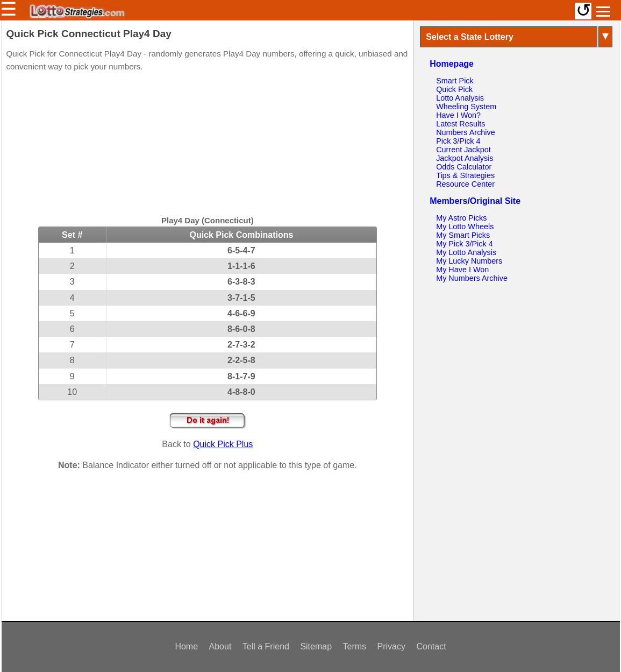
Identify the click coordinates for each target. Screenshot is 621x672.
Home (186, 646)
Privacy (391, 646)
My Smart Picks (463, 235)
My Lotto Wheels (465, 227)
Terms (355, 646)
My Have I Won (462, 270)
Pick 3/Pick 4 (458, 141)
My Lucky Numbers (469, 261)
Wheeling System (466, 107)
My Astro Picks (461, 218)
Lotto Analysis (460, 98)
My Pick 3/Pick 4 (465, 244)
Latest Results (461, 124)
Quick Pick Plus (223, 444)
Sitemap (316, 646)
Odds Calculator (464, 167)
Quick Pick (454, 89)
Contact (431, 646)
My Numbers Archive (472, 278)
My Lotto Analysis (466, 252)
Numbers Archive (466, 132)
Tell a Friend (266, 646)
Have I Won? (458, 115)
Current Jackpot (463, 150)
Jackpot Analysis (465, 158)
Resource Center (465, 184)
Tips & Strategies (465, 175)
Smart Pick (455, 81)
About (220, 646)
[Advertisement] (208, 145)
